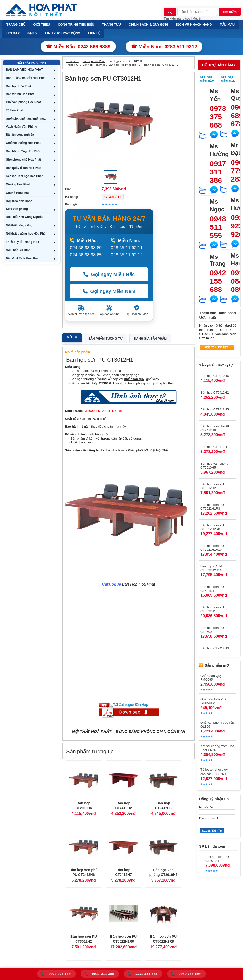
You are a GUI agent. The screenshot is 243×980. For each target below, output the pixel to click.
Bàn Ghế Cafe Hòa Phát (22, 258)
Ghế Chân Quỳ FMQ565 (211, 678)
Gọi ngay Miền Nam (109, 291)
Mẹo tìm (198, 19)
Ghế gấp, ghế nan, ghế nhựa (26, 119)
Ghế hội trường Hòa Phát (23, 143)
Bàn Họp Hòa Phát (138, 584)
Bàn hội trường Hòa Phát (23, 151)
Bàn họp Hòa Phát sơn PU (124, 65)
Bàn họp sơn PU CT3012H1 (217, 859)
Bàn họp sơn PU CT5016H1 (212, 589)
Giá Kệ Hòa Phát (17, 193)
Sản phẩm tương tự (105, 339)
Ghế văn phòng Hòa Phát (23, 102)
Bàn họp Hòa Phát (18, 86)
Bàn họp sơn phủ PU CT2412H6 (84, 872)
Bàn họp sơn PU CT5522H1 (212, 609)
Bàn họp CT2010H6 (84, 806)
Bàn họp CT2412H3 (215, 648)
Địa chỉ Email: (209, 818)
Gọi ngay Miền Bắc (109, 274)
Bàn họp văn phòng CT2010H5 (163, 872)
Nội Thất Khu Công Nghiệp (25, 217)
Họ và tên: (207, 807)
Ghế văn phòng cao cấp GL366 (217, 725)
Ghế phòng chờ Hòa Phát (23, 160)
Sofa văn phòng (17, 209)
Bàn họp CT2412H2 (123, 806)
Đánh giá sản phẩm (150, 339)
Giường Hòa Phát (18, 184)
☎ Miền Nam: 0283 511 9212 (164, 47)
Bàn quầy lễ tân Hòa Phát (24, 168)
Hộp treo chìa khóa (19, 201)
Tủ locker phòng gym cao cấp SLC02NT (215, 772)
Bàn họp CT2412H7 (123, 872)
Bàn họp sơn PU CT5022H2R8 (163, 939)
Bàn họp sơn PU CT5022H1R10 (212, 548)
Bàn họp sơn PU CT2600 (212, 630)
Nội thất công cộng (19, 225)
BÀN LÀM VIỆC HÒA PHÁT (24, 70)
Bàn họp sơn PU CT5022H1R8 (123, 939)
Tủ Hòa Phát (14, 110)
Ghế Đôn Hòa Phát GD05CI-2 (214, 701)
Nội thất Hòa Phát (112, 450)
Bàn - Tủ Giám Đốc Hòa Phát (26, 78)
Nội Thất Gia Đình (18, 250)
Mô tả (72, 337)
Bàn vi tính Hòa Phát (20, 94)
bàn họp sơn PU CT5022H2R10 (212, 568)
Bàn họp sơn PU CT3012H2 (84, 939)
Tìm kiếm (230, 12)
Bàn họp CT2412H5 (163, 806)
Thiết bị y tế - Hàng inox (22, 242)
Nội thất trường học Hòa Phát (26, 234)
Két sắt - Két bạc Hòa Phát (24, 176)
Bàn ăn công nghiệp (20, 135)
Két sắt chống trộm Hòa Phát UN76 (217, 748)
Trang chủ (73, 61)
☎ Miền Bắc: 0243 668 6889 (78, 47)
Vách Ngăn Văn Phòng (22, 127)
